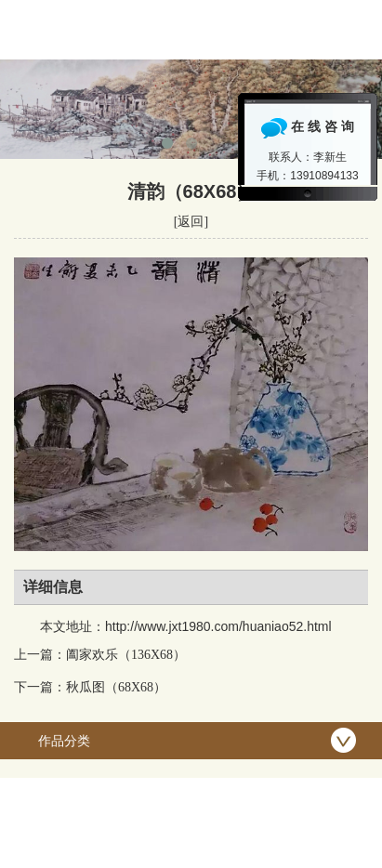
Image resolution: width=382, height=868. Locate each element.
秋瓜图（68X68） (116, 687)
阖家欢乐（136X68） (126, 655)
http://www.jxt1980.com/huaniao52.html (218, 626)
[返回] (191, 222)
